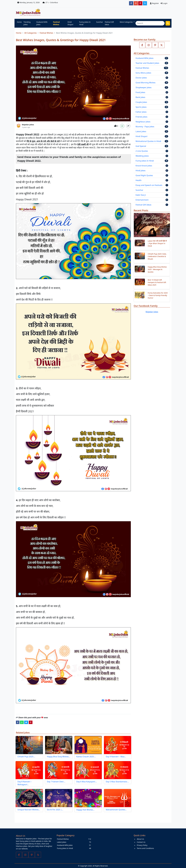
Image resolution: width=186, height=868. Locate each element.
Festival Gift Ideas (109, 23)
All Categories (31, 33)
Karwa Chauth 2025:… (86, 757)
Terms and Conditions (145, 848)
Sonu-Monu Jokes (143, 73)
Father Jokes (141, 112)
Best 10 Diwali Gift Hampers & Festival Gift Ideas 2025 (157, 282)
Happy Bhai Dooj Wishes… (59, 757)
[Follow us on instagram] (149, 45)
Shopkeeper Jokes (144, 87)
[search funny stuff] (168, 23)
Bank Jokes (140, 97)
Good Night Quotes (144, 175)
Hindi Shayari (70, 23)
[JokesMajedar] (145, 3)
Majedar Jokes (28, 125)
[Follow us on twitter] (162, 45)
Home (19, 22)
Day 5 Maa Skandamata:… (117, 782)
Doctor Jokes (141, 78)
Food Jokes (140, 92)
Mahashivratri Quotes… (116, 810)
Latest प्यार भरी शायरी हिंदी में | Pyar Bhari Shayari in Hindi (157, 243)
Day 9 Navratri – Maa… (116, 757)
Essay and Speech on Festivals (149, 185)
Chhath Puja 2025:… (26, 757)
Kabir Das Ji (141, 195)
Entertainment (142, 200)
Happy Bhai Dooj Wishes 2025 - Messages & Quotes (157, 269)
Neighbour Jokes (143, 122)
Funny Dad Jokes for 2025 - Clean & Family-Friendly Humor (158, 295)
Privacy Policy (142, 845)
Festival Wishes (56, 23)
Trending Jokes (27, 23)
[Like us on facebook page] (142, 45)
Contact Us (141, 842)
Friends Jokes (141, 117)
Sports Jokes (141, 107)
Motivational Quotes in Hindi (148, 141)
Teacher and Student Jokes (147, 63)
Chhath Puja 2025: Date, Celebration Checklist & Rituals (157, 256)
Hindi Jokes (141, 171)
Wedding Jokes (142, 156)
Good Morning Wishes (146, 83)
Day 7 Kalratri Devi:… (56, 782)
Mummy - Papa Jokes (145, 127)
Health (139, 180)
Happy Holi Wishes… (85, 810)
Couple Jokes (141, 102)
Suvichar (100, 22)
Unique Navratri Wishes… (29, 810)
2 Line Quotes (142, 151)
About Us (140, 839)
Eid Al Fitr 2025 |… (55, 810)
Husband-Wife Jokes (42, 23)
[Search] (150, 23)
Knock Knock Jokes (144, 166)
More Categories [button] (126, 22)
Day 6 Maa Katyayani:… (87, 782)
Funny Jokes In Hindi (85, 23)
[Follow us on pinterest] (155, 45)
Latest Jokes (141, 131)
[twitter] (26, 722)
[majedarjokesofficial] (131, 3)
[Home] (29, 12)
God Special (141, 146)
